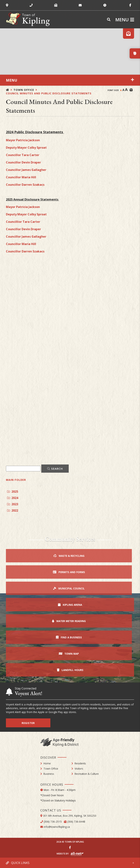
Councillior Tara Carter (23, 222)
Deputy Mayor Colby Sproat (26, 148)
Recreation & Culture (87, 774)
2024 (13, 498)
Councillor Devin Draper (23, 162)
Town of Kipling (28, 19)
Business (49, 774)
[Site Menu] (70, 80)
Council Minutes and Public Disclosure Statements (49, 93)
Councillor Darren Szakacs (25, 185)
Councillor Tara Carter (23, 155)
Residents (80, 763)
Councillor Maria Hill (21, 177)
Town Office (24, 90)
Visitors (79, 769)
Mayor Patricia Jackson (23, 140)
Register (28, 723)
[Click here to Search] (55, 469)
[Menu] (125, 20)
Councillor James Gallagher (26, 170)
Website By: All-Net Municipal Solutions (77, 854)
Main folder (16, 480)
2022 (13, 510)
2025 (13, 492)
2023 (13, 504)
